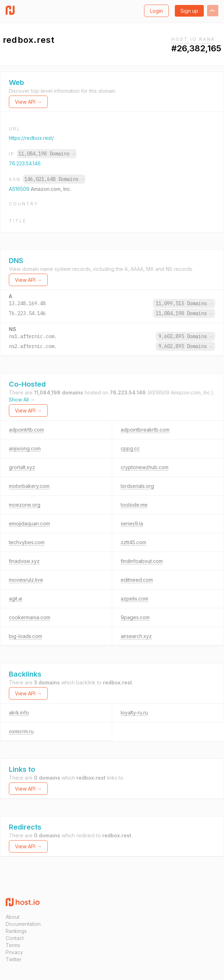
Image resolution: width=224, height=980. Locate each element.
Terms (13, 945)
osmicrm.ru (21, 731)
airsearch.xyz (136, 636)
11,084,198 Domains (47, 154)
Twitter (14, 959)
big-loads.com (25, 636)
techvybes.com (27, 542)
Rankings (16, 931)
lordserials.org (137, 486)
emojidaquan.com (29, 523)
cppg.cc (130, 448)
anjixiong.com (25, 448)
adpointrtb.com (26, 430)
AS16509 (20, 189)
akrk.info (19, 713)
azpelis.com (134, 599)
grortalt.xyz (22, 467)
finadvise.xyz (24, 561)
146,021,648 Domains (54, 179)
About (13, 917)
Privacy (14, 952)
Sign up (189, 11)
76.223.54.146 (25, 163)
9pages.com (135, 617)
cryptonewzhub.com (145, 467)
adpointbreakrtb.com (145, 430)
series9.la (132, 523)
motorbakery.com (29, 486)
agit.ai (16, 599)
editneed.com (137, 580)
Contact (15, 938)
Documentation (23, 924)
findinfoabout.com (142, 561)
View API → (28, 102)
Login (156, 11)
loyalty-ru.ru (134, 713)
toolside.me (134, 505)
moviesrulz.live (26, 580)
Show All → (22, 400)
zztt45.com (133, 542)
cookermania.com (30, 617)
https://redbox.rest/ (31, 138)
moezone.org (25, 505)
